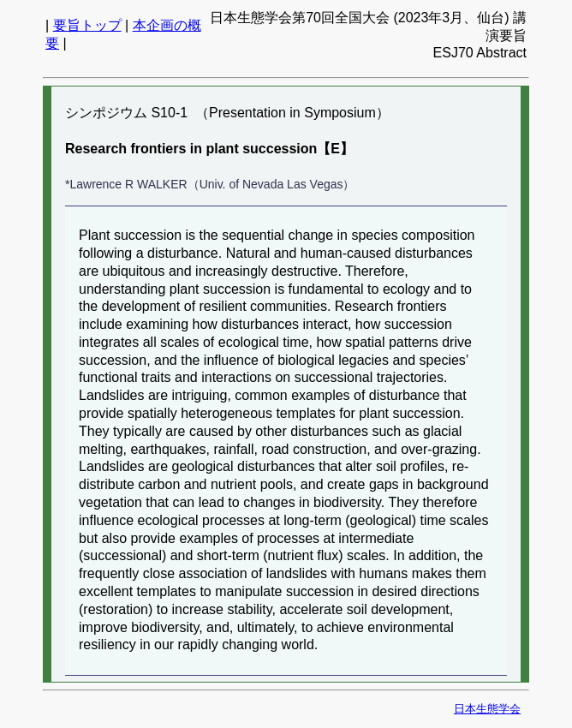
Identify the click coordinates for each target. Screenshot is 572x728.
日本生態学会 (487, 709)
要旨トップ (87, 25)
